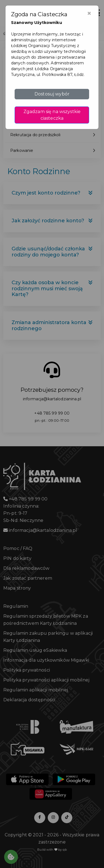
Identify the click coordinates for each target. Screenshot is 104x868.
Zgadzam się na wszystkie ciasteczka (52, 115)
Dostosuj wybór (52, 94)
